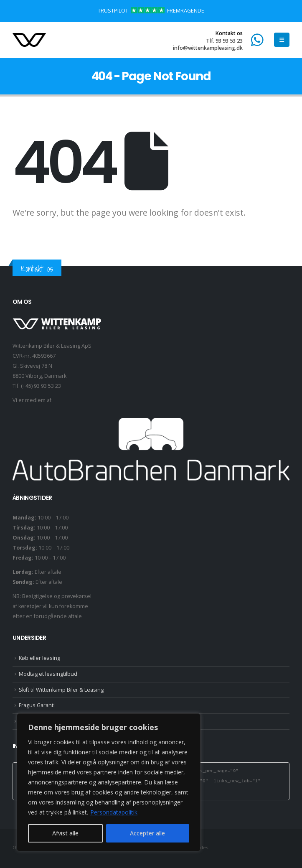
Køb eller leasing (39, 658)
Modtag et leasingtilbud (48, 674)
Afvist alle (65, 833)
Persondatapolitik (114, 812)
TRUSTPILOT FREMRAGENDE (151, 11)
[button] (282, 40)
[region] (109, 782)
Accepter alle (147, 833)
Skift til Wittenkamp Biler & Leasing (61, 690)
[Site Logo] (29, 40)
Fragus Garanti (37, 705)
